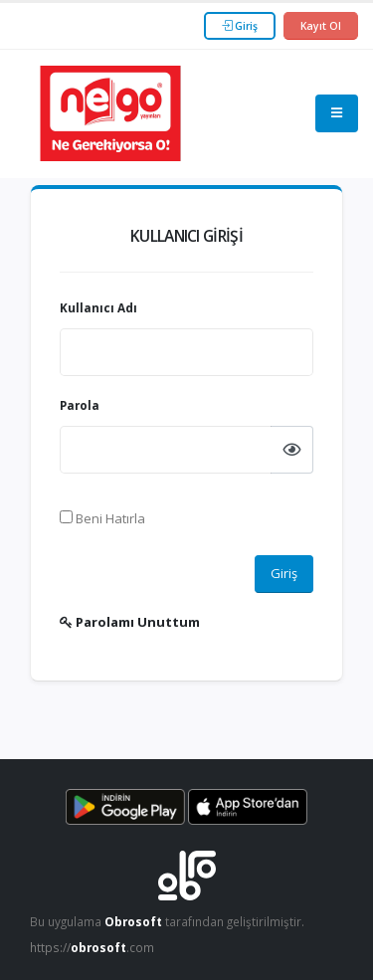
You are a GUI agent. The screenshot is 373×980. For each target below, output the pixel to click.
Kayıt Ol (321, 26)
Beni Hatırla (102, 518)
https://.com (92, 947)
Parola (80, 405)
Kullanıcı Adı (98, 307)
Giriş (240, 26)
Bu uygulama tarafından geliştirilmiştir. (167, 921)
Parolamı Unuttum (130, 622)
